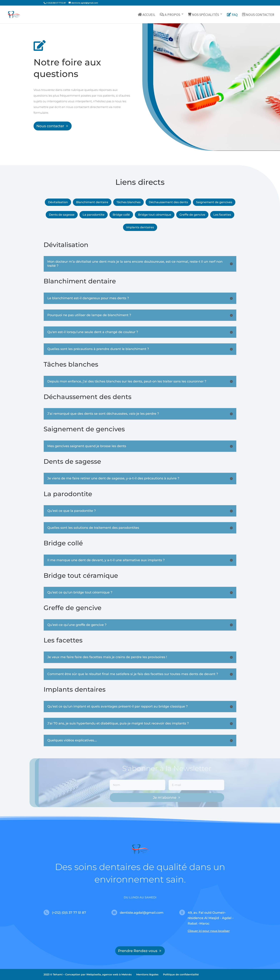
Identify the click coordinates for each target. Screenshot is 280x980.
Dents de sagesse (62, 215)
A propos (170, 15)
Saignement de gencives (214, 202)
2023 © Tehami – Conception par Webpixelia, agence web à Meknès (88, 974)
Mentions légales (147, 974)
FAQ (232, 15)
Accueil (147, 15)
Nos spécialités (204, 15)
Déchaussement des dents (168, 202)
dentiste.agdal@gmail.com (142, 913)
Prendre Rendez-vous (138, 951)
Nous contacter (258, 15)
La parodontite (94, 215)
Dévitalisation (58, 202)
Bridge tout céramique (155, 215)
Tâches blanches (128, 202)
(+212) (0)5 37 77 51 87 (69, 913)
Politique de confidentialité (181, 974)
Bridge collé (121, 215)
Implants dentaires (140, 227)
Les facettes (222, 215)
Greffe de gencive (192, 215)
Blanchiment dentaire (92, 202)
